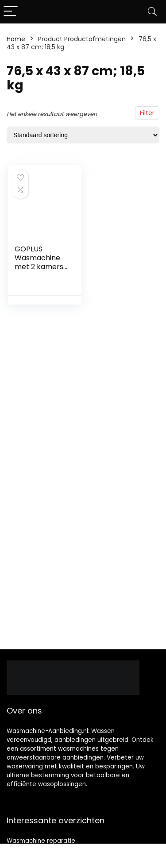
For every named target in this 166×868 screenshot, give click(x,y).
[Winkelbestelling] (83, 135)
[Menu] (11, 12)
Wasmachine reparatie (41, 841)
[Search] (152, 12)
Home (16, 39)
